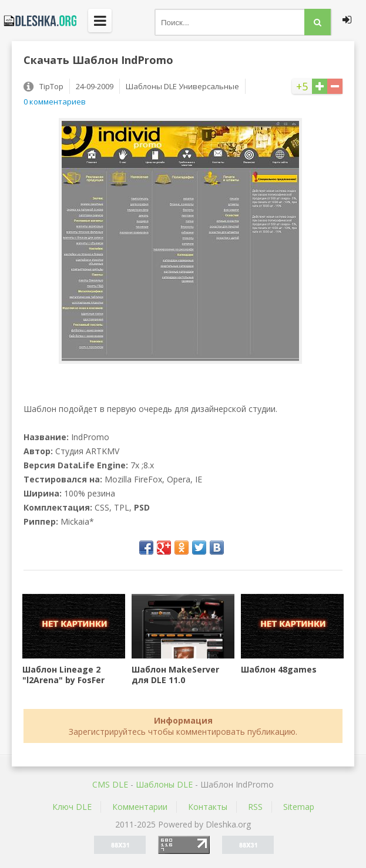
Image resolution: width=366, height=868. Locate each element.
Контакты (208, 807)
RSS (255, 807)
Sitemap (299, 807)
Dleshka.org (38, 21)
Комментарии (140, 807)
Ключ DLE (72, 807)
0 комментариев (55, 102)
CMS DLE (110, 784)
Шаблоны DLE (164, 784)
